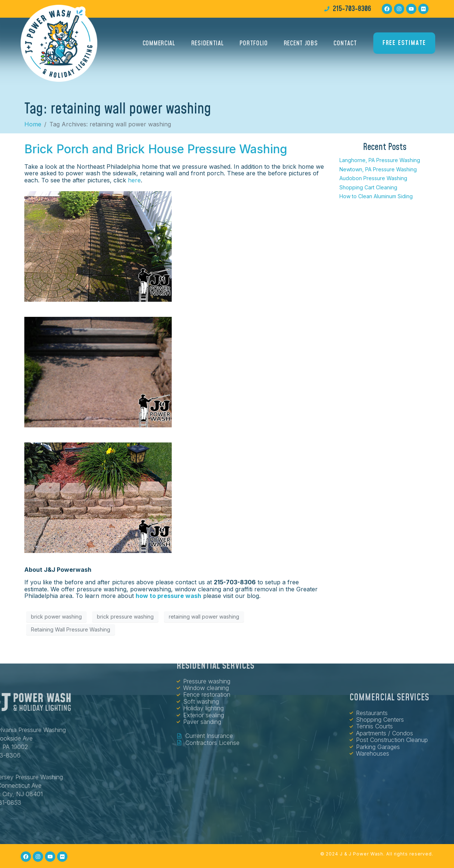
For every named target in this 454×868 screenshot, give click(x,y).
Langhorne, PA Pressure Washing (380, 160)
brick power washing (56, 617)
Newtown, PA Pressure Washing (378, 169)
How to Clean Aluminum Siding (376, 196)
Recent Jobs (301, 44)
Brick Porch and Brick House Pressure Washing (156, 149)
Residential (208, 44)
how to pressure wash (168, 596)
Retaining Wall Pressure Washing (71, 629)
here (134, 180)
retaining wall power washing (204, 617)
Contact (345, 44)
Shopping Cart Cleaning (368, 187)
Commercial (159, 44)
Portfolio (254, 44)
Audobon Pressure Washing (373, 178)
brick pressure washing (125, 617)
